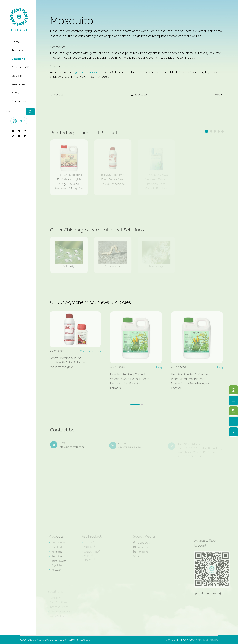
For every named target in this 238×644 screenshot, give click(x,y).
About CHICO (20, 67)
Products (17, 50)
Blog (157, 368)
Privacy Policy (187, 640)
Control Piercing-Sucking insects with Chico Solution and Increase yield (65, 363)
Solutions (18, 59)
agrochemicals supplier (89, 72)
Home (16, 42)
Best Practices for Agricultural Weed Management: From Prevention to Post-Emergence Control (189, 381)
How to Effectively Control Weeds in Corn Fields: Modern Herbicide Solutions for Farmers (128, 381)
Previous (57, 95)
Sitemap (170, 640)
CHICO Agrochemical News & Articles (90, 302)
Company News (88, 351)
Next (219, 95)
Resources (18, 84)
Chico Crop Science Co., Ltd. (51, 640)
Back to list (139, 95)
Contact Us (19, 101)
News (15, 93)
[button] (207, 131)
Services (17, 76)
